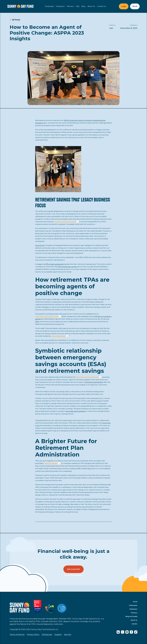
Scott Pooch (40, 245)
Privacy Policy (33, 635)
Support (58, 635)
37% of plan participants (54, 264)
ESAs (37, 322)
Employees (49, 6)
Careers (134, 624)
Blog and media (131, 616)
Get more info (73, 569)
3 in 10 (99, 401)
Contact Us (102, 6)
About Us (91, 6)
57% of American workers (68, 267)
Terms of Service (17, 635)
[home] (20, 6)
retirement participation (94, 382)
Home (135, 602)
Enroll (135, 6)
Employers (60, 6)
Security (68, 635)
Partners (70, 6)
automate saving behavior (76, 411)
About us (134, 620)
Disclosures (47, 635)
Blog (83, 6)
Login (124, 6)
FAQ (78, 6)
